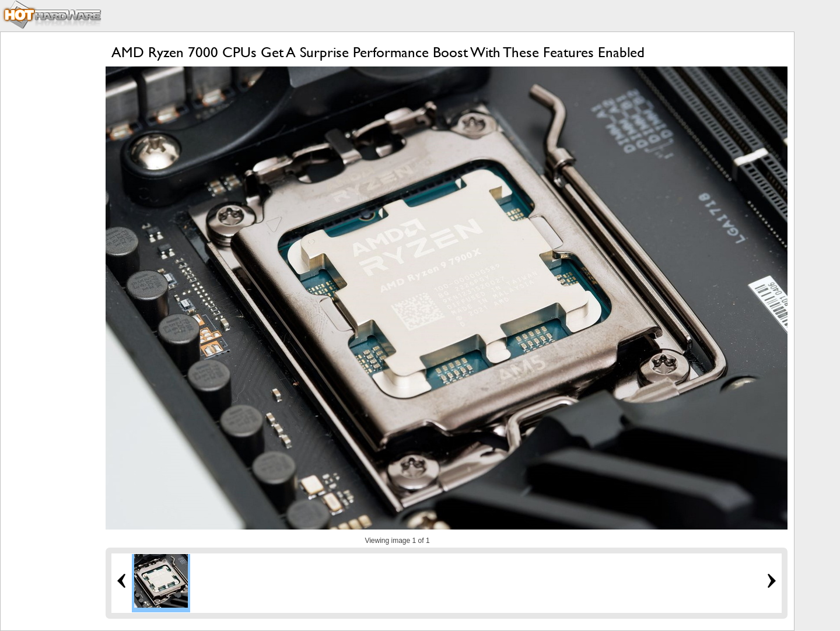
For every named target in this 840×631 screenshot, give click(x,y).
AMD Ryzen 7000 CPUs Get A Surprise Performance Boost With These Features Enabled (378, 52)
